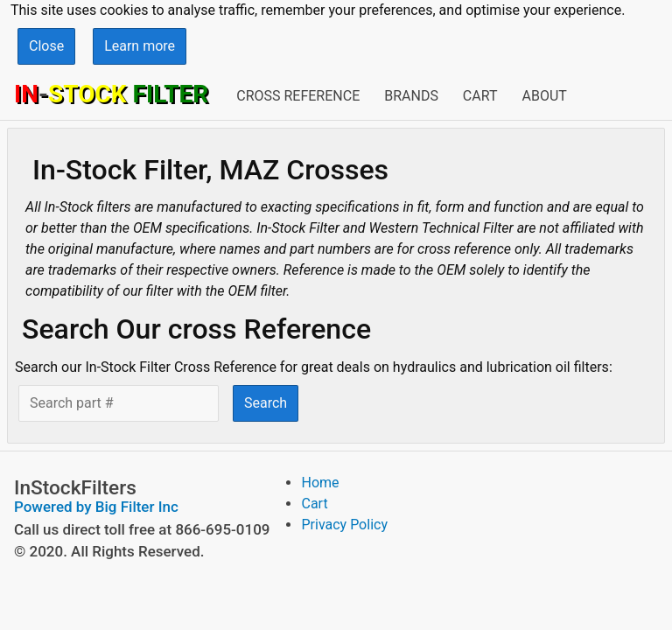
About (544, 96)
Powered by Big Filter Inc (96, 507)
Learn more (140, 46)
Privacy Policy (344, 525)
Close (46, 46)
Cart (480, 96)
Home (320, 483)
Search (266, 403)
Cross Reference (298, 96)
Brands (411, 96)
